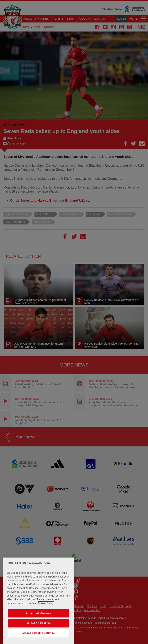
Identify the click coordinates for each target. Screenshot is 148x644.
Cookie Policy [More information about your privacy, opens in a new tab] (46, 614)
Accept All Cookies (38, 624)
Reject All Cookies (39, 634)
